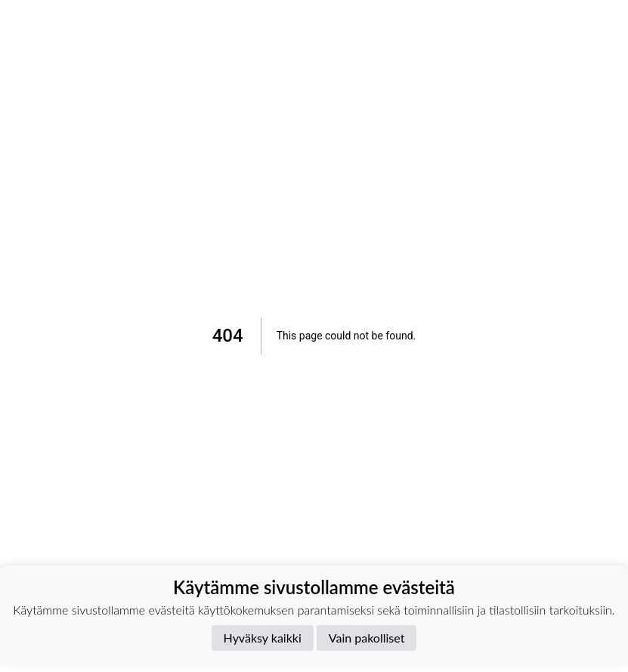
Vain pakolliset (367, 638)
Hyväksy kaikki (263, 638)
